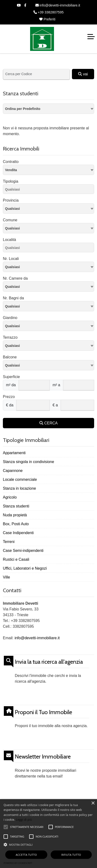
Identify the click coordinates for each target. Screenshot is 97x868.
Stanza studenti (16, 506)
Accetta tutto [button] (26, 855)
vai (83, 74)
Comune (10, 220)
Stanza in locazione (19, 488)
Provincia (11, 200)
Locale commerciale (20, 479)
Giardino (10, 318)
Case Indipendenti (18, 533)
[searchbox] (50, 190)
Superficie (11, 377)
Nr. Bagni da (13, 298)
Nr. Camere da (15, 278)
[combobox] (48, 109)
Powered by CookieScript (18, 863)
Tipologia (11, 181)
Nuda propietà (15, 515)
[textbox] (48, 208)
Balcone (10, 357)
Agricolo (10, 497)
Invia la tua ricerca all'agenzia (49, 662)
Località (9, 240)
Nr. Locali (11, 259)
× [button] (93, 803)
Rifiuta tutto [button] (71, 855)
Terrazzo (10, 337)
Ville (6, 577)
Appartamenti (14, 453)
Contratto (11, 162)
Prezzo (9, 397)
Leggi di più (24, 820)
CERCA (48, 423)
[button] (48, 844)
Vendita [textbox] (11, 170)
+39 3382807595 (48, 12)
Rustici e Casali (16, 559)
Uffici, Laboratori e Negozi (25, 568)
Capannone (13, 471)
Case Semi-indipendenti (23, 551)
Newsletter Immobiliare (43, 757)
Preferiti (47, 19)
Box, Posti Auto (16, 524)
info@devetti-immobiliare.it (58, 5)
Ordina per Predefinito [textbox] (23, 109)
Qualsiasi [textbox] (12, 228)
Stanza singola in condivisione (28, 462)
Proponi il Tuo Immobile (43, 712)
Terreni (9, 542)
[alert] (48, 834)
